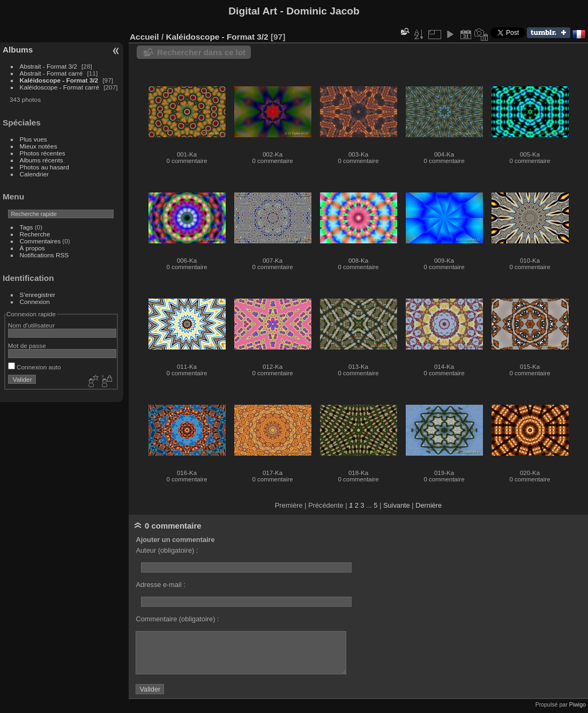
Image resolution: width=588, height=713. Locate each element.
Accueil (144, 37)
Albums (18, 50)
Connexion (35, 302)
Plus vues (34, 139)
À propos (32, 248)
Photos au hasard (44, 167)
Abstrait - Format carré (51, 73)
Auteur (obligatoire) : (167, 550)
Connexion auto (35, 367)
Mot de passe (27, 346)
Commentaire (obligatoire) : (177, 619)
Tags (27, 227)
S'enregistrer (38, 295)
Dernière (429, 505)
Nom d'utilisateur (31, 325)
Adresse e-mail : (160, 585)
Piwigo (578, 704)
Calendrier (34, 174)
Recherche (35, 234)
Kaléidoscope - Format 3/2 (59, 80)
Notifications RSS (44, 255)
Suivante (397, 505)
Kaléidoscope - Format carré (59, 87)
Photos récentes (43, 153)
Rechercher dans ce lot (201, 52)
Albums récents (42, 160)
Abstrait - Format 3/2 (49, 66)
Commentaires (40, 241)
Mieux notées (39, 146)
